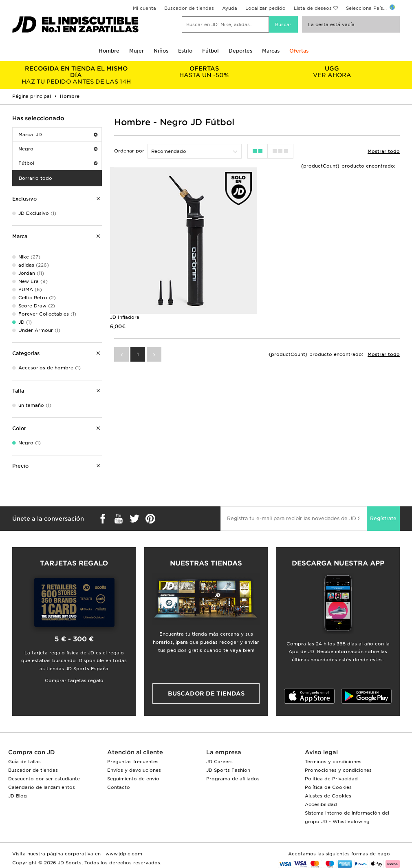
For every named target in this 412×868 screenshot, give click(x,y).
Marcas (271, 51)
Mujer (137, 51)
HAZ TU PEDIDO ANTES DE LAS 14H (76, 75)
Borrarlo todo (35, 178)
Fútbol (210, 51)
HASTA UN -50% (204, 72)
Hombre (109, 51)
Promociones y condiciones (338, 770)
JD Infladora (125, 317)
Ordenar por (129, 151)
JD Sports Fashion (228, 770)
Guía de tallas (24, 762)
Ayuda (230, 8)
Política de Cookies (328, 787)
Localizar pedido (265, 8)
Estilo (185, 51)
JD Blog (18, 796)
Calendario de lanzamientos (42, 787)
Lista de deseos (313, 8)
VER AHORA (332, 72)
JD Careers (219, 762)
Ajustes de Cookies (328, 796)
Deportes (240, 51)
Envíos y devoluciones (134, 770)
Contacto (119, 787)
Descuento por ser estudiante (44, 779)
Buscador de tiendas (189, 8)
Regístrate (383, 518)
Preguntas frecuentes (133, 762)
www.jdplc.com (123, 854)
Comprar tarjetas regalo (74, 680)
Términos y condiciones (333, 762)
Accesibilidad (321, 804)
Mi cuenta (144, 8)
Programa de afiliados (233, 779)
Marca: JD (58, 135)
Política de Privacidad (331, 779)
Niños (161, 51)
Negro (58, 149)
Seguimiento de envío (133, 779)
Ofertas (299, 51)
